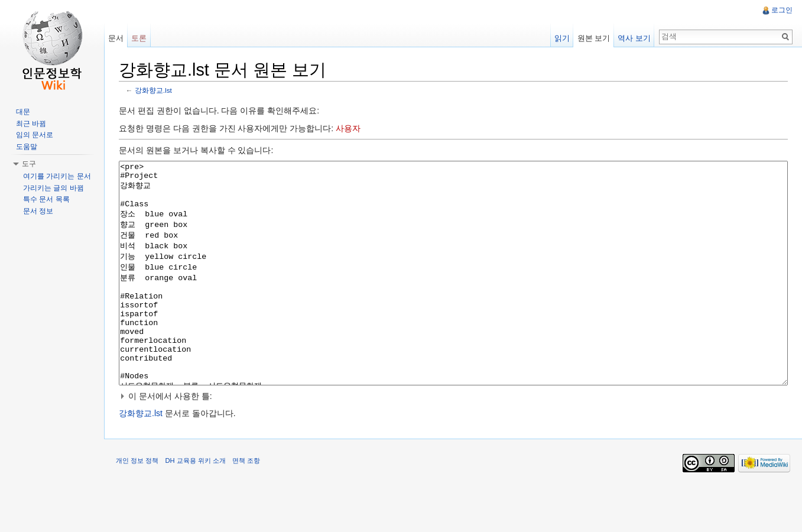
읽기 (562, 38)
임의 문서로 (35, 135)
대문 (23, 112)
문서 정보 (38, 211)
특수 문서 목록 (46, 199)
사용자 (348, 128)
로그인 (782, 10)
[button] (453, 440)
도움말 (27, 147)
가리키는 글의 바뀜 (53, 188)
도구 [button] (29, 164)
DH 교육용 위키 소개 (195, 505)
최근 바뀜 (31, 124)
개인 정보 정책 (137, 505)
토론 (139, 38)
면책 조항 (246, 505)
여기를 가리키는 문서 (57, 176)
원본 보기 (594, 38)
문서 (116, 38)
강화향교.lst (153, 90)
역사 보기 (634, 38)
